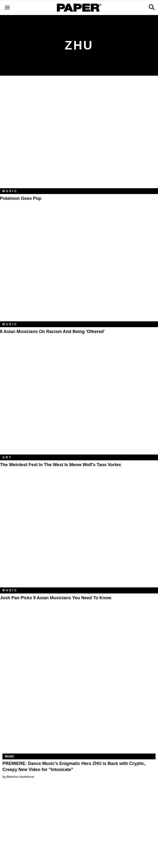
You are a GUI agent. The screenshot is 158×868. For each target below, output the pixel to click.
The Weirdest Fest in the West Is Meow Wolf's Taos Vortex (61, 465)
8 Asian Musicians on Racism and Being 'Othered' (52, 332)
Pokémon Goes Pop (21, 198)
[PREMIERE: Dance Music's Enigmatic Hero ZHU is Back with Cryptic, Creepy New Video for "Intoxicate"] (79, 715)
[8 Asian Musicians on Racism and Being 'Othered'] (79, 269)
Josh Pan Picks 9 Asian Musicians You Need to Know (56, 598)
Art (7, 457)
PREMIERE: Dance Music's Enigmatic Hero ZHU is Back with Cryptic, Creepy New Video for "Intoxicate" (74, 767)
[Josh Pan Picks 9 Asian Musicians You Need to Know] (79, 535)
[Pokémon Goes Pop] (79, 136)
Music (10, 191)
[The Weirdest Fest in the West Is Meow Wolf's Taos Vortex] (79, 402)
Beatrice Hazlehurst (20, 777)
